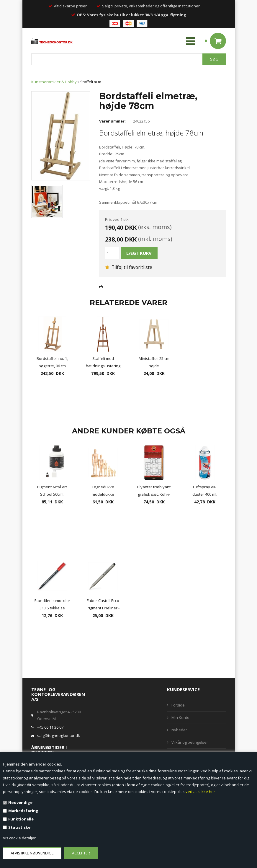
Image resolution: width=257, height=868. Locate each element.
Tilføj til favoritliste (129, 267)
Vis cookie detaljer (19, 838)
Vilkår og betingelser (190, 742)
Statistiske (19, 827)
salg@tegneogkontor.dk (59, 735)
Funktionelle (21, 819)
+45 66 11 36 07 (50, 727)
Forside (178, 705)
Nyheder (179, 730)
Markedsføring (23, 811)
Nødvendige (20, 802)
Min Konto (180, 717)
